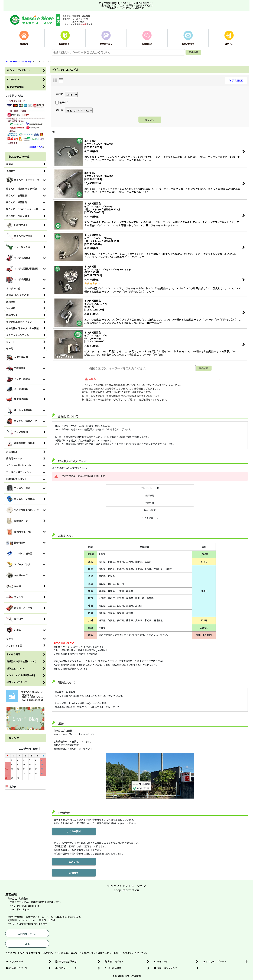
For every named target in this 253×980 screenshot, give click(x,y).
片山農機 (136, 976)
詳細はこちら (37, 147)
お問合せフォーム (27, 934)
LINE (27, 944)
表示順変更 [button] (236, 80)
